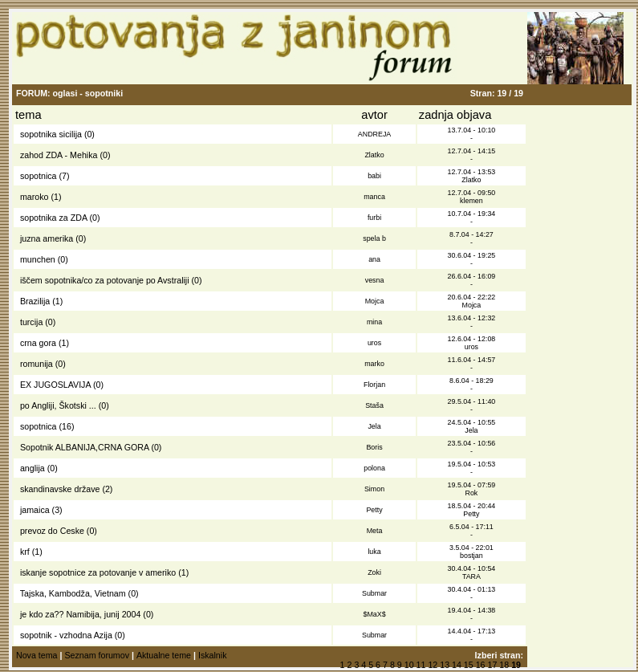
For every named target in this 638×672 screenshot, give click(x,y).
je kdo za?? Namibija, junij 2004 (80, 614)
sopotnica (39, 176)
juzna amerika (47, 238)
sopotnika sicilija (51, 134)
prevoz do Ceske (52, 531)
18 (504, 665)
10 (409, 665)
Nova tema (37, 655)
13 (445, 665)
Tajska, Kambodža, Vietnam (73, 593)
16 (481, 665)
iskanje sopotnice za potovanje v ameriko (98, 572)
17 (493, 665)
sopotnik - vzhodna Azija (66, 635)
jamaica (35, 510)
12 (433, 665)
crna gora (38, 343)
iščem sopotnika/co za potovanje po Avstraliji (105, 280)
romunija (37, 364)
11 (421, 665)
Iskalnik (213, 655)
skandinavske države (60, 489)
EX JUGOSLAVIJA (55, 385)
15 (469, 665)
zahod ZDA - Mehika (59, 155)
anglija (33, 468)
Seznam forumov (97, 655)
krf (25, 552)
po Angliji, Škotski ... (58, 405)
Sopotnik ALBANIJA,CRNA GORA (85, 447)
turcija (31, 322)
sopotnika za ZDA (54, 218)
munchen (38, 259)
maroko (35, 197)
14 (457, 665)
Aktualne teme (164, 655)
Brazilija (35, 301)
